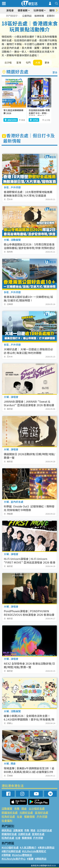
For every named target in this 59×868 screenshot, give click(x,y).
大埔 (38, 63)
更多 (47, 63)
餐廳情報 (29, 816)
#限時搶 (6, 855)
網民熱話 (7, 830)
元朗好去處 (26, 813)
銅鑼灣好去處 (10, 813)
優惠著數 (23, 10)
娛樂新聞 (39, 16)
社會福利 (7, 820)
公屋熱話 (27, 16)
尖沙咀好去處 (37, 808)
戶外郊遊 (42, 816)
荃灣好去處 (41, 813)
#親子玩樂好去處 (11, 851)
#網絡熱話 (41, 859)
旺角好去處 (8, 816)
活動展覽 (7, 808)
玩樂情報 (39, 10)
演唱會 (10, 10)
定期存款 (51, 16)
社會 (20, 816)
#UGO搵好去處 (10, 847)
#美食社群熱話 (46, 847)
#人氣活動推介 (28, 847)
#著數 (30, 859)
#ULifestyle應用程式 (34, 851)
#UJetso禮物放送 (22, 855)
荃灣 (19, 63)
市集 (17, 808)
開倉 (24, 808)
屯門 (28, 63)
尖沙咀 (8, 63)
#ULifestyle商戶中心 (14, 859)
